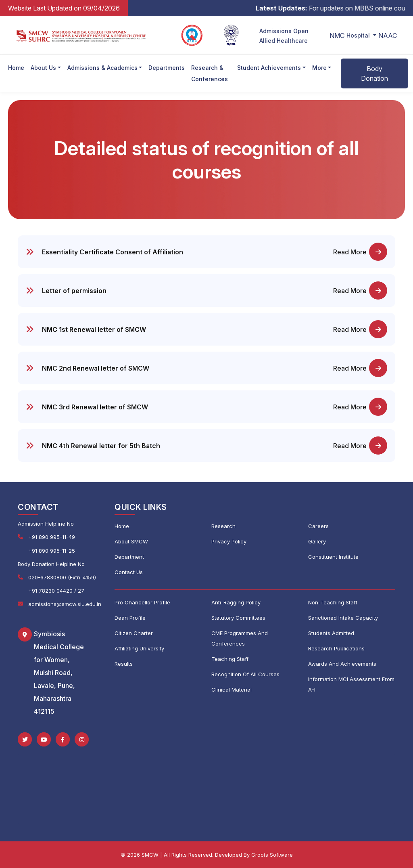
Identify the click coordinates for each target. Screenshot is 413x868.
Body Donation (374, 73)
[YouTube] (44, 739)
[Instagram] (82, 739)
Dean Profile (130, 618)
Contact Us (129, 572)
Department (129, 557)
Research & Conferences (210, 73)
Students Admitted (331, 633)
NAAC (388, 36)
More (319, 68)
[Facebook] (63, 739)
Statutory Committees (238, 618)
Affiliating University (139, 648)
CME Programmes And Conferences (240, 638)
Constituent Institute (333, 557)
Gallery (317, 541)
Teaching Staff (230, 659)
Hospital (359, 35)
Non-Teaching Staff (333, 602)
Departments (167, 68)
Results (124, 664)
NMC (337, 36)
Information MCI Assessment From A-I (351, 684)
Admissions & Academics (102, 68)
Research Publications (336, 648)
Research (223, 526)
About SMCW (131, 541)
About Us (43, 68)
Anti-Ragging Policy (236, 602)
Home (16, 68)
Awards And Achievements (342, 664)
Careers (318, 526)
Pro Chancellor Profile (142, 602)
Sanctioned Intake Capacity (343, 618)
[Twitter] (25, 739)
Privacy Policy (229, 541)
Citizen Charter (134, 633)
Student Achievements (269, 68)
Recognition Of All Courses (245, 674)
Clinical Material (232, 690)
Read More (360, 252)
